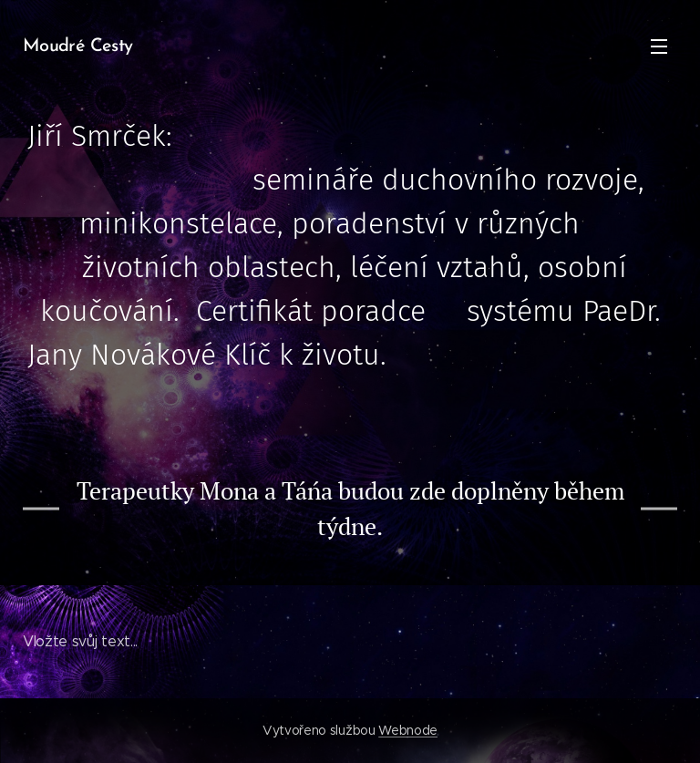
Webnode (408, 730)
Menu (659, 46)
